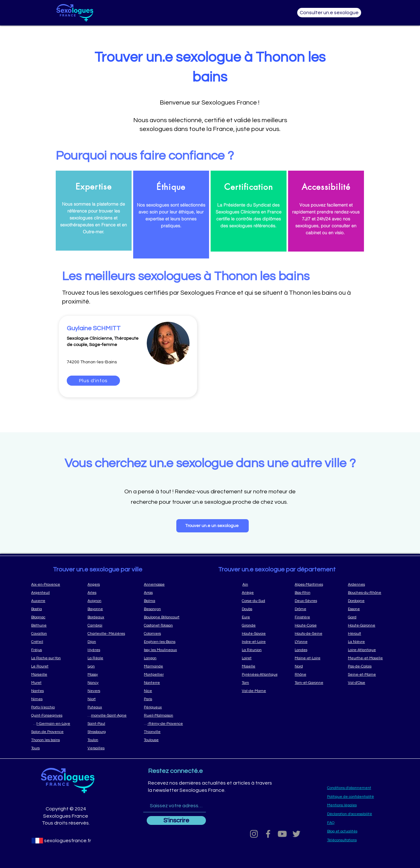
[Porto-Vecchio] (51, 707)
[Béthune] (51, 625)
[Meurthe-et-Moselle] (368, 658)
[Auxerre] (51, 601)
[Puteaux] (107, 707)
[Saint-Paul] (107, 723)
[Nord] (315, 666)
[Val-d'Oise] (368, 683)
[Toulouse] (163, 740)
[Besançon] (163, 609)
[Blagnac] (51, 617)
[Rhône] (315, 674)
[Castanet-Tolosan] (163, 625)
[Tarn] (262, 683)
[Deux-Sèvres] (315, 601)
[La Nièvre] (368, 642)
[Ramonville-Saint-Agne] (107, 715)
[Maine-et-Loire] (315, 658)
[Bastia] (51, 609)
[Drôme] (315, 609)
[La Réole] (107, 658)
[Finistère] (315, 617)
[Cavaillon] (51, 633)
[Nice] (163, 691)
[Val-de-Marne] (262, 691)
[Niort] (107, 699)
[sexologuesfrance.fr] (67, 841)
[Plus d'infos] (93, 381)
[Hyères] (107, 650)
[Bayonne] (107, 609)
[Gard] (368, 617)
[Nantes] (51, 691)
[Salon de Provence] (51, 732)
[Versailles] (107, 748)
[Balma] (163, 601)
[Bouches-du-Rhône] (368, 593)
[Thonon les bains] (51, 740)
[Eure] (262, 617)
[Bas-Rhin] (315, 593)
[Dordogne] (368, 601)
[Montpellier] (163, 674)
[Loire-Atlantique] (368, 650)
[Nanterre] (163, 683)
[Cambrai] (107, 625)
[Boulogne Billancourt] (163, 617)
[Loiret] (262, 658)
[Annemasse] (163, 584)
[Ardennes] (368, 584)
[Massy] (107, 674)
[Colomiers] (163, 633)
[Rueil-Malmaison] (163, 715)
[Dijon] (107, 642)
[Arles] (107, 593)
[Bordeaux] (107, 617)
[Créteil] (51, 642)
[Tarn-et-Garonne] (315, 683)
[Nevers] (107, 691)
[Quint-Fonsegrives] (51, 715)
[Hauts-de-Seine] (315, 633)
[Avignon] (107, 601)
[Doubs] (262, 609)
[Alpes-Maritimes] (315, 584)
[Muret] (51, 683)
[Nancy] (107, 683)
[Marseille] (51, 674)
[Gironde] (262, 625)
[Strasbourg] (107, 732)
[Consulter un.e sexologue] (329, 13)
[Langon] (163, 658)
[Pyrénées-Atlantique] (262, 674)
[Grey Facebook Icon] (268, 834)
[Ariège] (262, 593)
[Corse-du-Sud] (262, 601)
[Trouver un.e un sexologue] (213, 526)
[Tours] (51, 748)
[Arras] (163, 593)
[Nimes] (51, 699)
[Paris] (163, 699)
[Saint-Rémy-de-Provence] (163, 723)
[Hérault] (368, 633)
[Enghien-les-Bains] (163, 642)
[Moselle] (262, 666)
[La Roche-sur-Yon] (51, 658)
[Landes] (315, 650)
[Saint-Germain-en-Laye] (51, 723)
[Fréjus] (51, 650)
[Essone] (368, 609)
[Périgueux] (163, 707)
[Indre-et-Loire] (262, 642)
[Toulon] (107, 740)
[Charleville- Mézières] (107, 633)
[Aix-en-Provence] (51, 584)
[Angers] (107, 584)
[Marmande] (163, 666)
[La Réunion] (262, 650)
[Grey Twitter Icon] (296, 834)
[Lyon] (107, 666)
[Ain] (262, 584)
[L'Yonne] (315, 642)
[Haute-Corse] (315, 625)
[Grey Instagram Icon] (254, 834)
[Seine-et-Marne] (368, 674)
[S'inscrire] (176, 820)
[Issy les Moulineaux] (163, 650)
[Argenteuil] (51, 593)
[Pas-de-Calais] (368, 666)
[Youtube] (282, 834)
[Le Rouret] (51, 666)
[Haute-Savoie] (262, 633)
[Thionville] (163, 732)
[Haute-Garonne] (368, 625)
